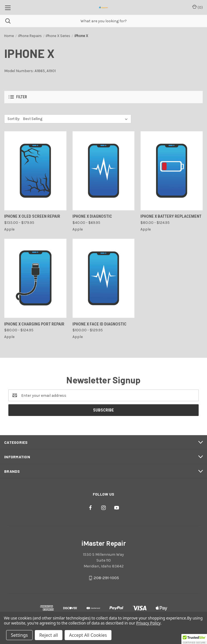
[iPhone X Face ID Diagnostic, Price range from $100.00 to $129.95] (104, 278)
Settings (19, 635)
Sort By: (14, 119)
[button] (103, 97)
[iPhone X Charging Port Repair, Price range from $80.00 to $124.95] (35, 278)
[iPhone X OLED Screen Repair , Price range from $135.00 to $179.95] (35, 171)
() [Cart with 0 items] (198, 7)
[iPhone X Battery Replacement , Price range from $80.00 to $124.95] (172, 171)
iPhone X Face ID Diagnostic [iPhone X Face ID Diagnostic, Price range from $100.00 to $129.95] (99, 324)
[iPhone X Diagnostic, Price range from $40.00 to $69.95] (104, 171)
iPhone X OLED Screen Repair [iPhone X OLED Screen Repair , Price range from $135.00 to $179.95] (32, 216)
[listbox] (76, 119)
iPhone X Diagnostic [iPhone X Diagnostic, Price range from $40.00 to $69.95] (92, 216)
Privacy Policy (148, 623)
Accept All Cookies (88, 635)
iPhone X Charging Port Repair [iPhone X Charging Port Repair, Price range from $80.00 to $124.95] (34, 324)
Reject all (49, 635)
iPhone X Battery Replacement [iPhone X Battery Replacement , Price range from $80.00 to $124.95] (171, 216)
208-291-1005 (106, 578)
